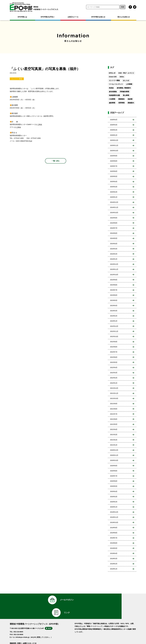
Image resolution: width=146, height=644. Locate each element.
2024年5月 (114, 238)
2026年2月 (114, 130)
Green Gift (113, 77)
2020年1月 (114, 507)
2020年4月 (114, 491)
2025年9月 (114, 156)
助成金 (111, 88)
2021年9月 (114, 404)
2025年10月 (114, 151)
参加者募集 (113, 92)
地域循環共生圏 (114, 95)
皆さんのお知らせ (124, 17)
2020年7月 (114, 476)
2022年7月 (114, 352)
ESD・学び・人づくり (126, 73)
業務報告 (121, 99)
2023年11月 (114, 269)
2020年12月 (114, 450)
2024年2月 (114, 254)
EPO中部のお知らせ (98, 17)
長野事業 (121, 103)
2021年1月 (114, 445)
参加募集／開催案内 (124, 88)
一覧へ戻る (56, 161)
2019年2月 (114, 564)
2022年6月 (114, 357)
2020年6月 (114, 481)
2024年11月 (114, 207)
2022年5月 (114, 362)
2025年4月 (114, 182)
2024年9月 (114, 218)
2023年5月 (114, 300)
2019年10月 (114, 522)
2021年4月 (114, 429)
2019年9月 (114, 528)
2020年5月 (114, 486)
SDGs (122, 77)
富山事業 (126, 95)
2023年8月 (114, 285)
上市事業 (129, 84)
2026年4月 (114, 120)
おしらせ (126, 80)
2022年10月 (114, 336)
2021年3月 (114, 435)
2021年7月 (114, 414)
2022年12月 (114, 326)
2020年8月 (114, 471)
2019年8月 (114, 533)
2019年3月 (114, 559)
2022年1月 (114, 383)
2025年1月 (114, 197)
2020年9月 (114, 466)
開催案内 (131, 103)
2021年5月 (114, 424)
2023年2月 (114, 316)
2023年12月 (114, 264)
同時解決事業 (125, 92)
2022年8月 (114, 347)
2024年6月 (114, 233)
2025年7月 (114, 166)
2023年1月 (114, 321)
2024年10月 (114, 213)
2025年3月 (114, 187)
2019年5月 (114, 548)
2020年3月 (114, 497)
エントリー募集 (17, 79)
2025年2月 (114, 192)
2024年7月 (114, 228)
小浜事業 (112, 99)
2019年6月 (114, 543)
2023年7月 (114, 290)
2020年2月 (114, 502)
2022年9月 (114, 342)
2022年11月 (114, 331)
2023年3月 (114, 311)
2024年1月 (114, 259)
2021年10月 (114, 398)
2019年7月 (114, 538)
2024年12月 (114, 202)
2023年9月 (114, 280)
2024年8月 (114, 223)
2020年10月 (114, 460)
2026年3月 (114, 125)
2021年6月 (114, 419)
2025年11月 (114, 145)
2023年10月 (114, 275)
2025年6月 (114, 171)
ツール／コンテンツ (116, 84)
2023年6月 (114, 295)
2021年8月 (114, 409)
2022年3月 (114, 373)
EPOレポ (112, 73)
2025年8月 (114, 161)
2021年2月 (114, 440)
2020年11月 (114, 455)
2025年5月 (114, 176)
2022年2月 (114, 378)
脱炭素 (130, 99)
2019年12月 (114, 512)
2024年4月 (114, 244)
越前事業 (112, 103)
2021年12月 (114, 388)
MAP (52, 618)
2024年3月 (114, 249)
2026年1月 (114, 135)
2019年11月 (114, 517)
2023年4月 (114, 306)
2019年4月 (114, 553)
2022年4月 (114, 367)
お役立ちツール (73, 17)
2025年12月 (114, 140)
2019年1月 (114, 569)
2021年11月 (114, 393)
